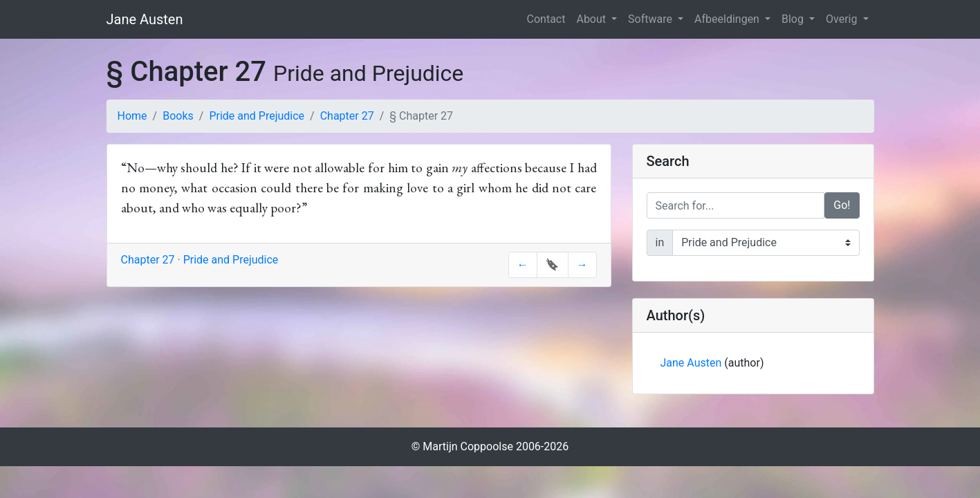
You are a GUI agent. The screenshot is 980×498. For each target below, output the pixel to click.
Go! (842, 205)
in (660, 242)
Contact (546, 19)
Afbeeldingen (728, 19)
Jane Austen (145, 19)
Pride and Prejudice (257, 116)
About (592, 19)
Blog (794, 19)
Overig (843, 19)
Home (132, 116)
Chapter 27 (347, 116)
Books (178, 116)
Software (651, 19)
